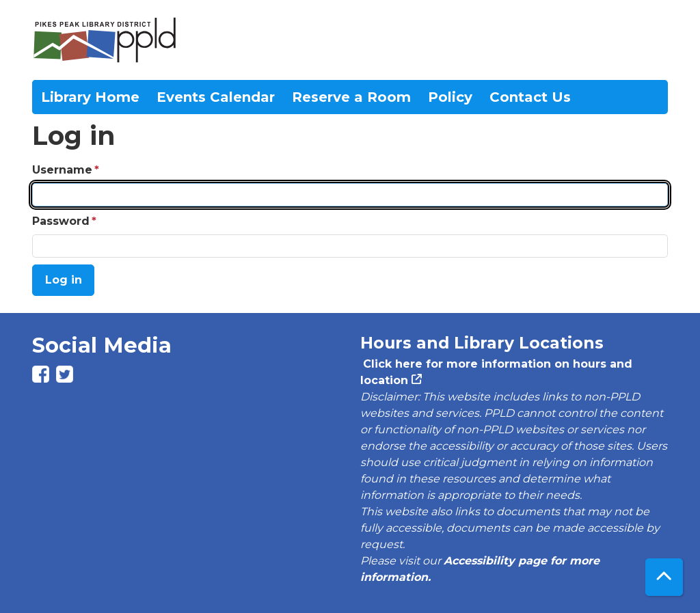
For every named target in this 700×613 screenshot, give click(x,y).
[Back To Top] (664, 577)
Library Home (90, 97)
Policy (450, 97)
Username (62, 170)
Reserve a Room (351, 97)
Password (61, 221)
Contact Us (530, 97)
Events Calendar (216, 97)
